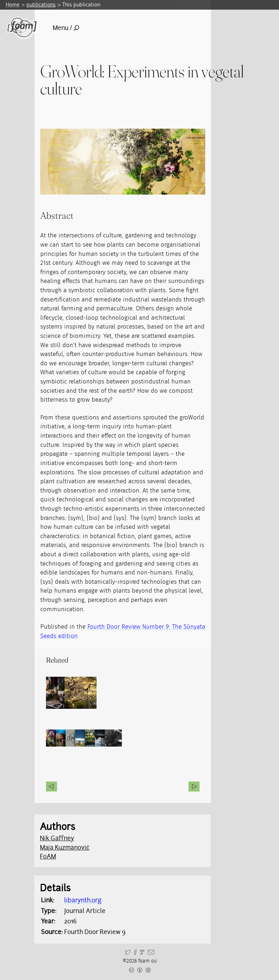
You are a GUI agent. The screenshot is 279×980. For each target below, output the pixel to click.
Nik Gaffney (57, 838)
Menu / (66, 28)
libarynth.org (83, 900)
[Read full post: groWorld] (94, 693)
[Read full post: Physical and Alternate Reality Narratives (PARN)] (62, 693)
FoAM (48, 856)
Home (13, 5)
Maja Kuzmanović (65, 847)
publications (41, 5)
